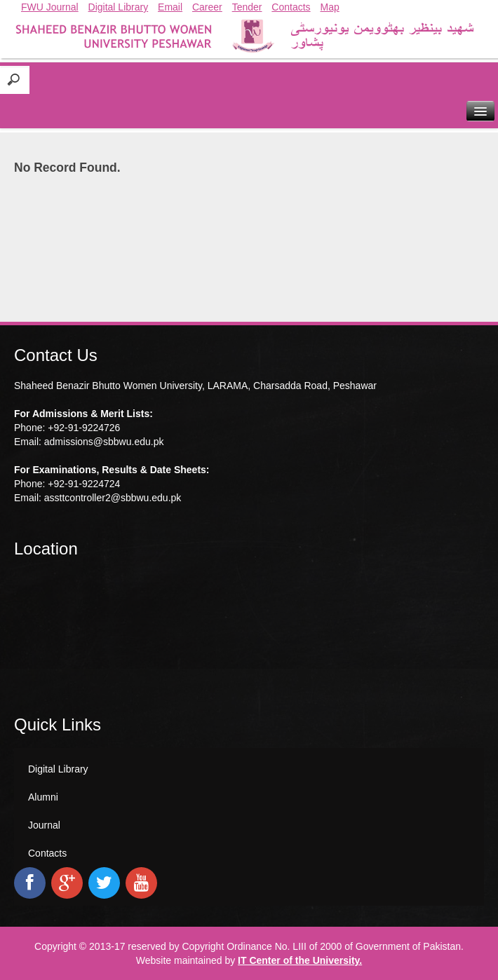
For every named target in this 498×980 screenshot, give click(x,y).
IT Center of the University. (300, 960)
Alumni (43, 797)
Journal (44, 825)
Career (207, 7)
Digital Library (119, 7)
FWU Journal (50, 7)
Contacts (291, 7)
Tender (247, 7)
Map (330, 7)
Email (170, 7)
